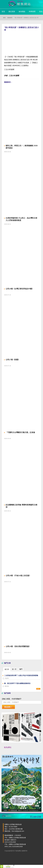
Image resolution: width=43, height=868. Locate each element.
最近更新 (12, 12)
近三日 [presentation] (7, 669)
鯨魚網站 (8, 747)
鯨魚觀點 (22, 12)
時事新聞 (32, 12)
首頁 (3, 12)
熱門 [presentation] (21, 669)
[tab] (7, 669)
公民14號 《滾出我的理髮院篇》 (18, 646)
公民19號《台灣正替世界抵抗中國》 (20, 289)
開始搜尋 (8, 707)
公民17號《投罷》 (13, 360)
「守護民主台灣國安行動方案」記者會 (20, 432)
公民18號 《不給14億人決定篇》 (18, 576)
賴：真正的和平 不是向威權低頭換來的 (17, 683)
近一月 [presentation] (14, 669)
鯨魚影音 (10, 18)
